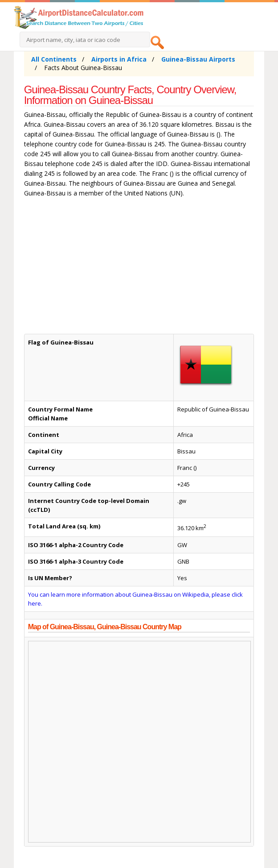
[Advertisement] (139, 268)
